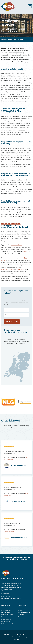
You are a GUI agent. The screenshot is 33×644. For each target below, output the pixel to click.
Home (10, 40)
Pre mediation (6, 622)
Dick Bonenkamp (16, 245)
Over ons (21, 610)
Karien (25, 252)
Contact (20, 617)
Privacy (13, 637)
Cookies (19, 637)
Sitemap (25, 637)
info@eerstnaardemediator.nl (12, 588)
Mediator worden (7, 619)
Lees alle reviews (10, 433)
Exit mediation (6, 612)
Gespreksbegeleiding (8, 615)
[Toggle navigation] (30, 6)
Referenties (21, 615)
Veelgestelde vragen (24, 612)
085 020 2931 (8, 590)
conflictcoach (20, 269)
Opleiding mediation (11, 224)
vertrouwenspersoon (8, 269)
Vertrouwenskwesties (8, 624)
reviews (23, 559)
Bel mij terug (12, 322)
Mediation (4, 617)
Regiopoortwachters (9, 531)
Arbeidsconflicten (7, 610)
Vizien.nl (16, 639)
